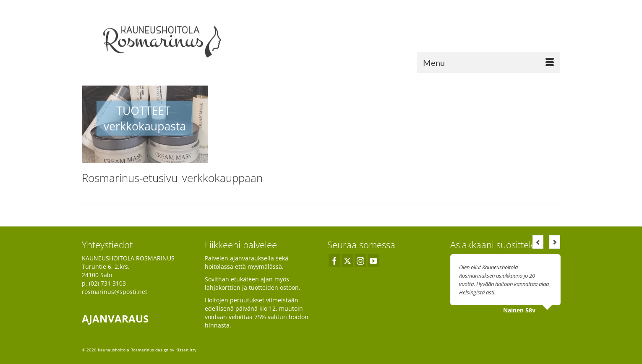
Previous (538, 242)
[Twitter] (347, 261)
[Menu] (488, 62)
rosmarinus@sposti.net (115, 292)
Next (555, 242)
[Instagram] (360, 261)
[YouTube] (373, 261)
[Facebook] (334, 261)
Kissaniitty (186, 350)
